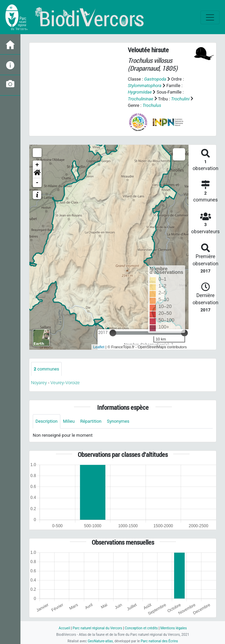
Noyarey (39, 383)
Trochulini (180, 99)
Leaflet (99, 347)
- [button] (37, 183)
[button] (37, 174)
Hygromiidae (140, 92)
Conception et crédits (141, 628)
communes (46, 369)
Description (47, 421)
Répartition (91, 421)
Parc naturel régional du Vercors (97, 628)
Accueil (64, 628)
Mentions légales (174, 628)
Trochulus (152, 105)
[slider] (113, 333)
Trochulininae (140, 99)
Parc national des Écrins (159, 641)
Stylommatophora (145, 86)
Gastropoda (155, 79)
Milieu (69, 421)
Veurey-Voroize (65, 383)
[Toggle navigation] (210, 17)
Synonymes (118, 421)
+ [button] (37, 165)
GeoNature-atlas (100, 641)
